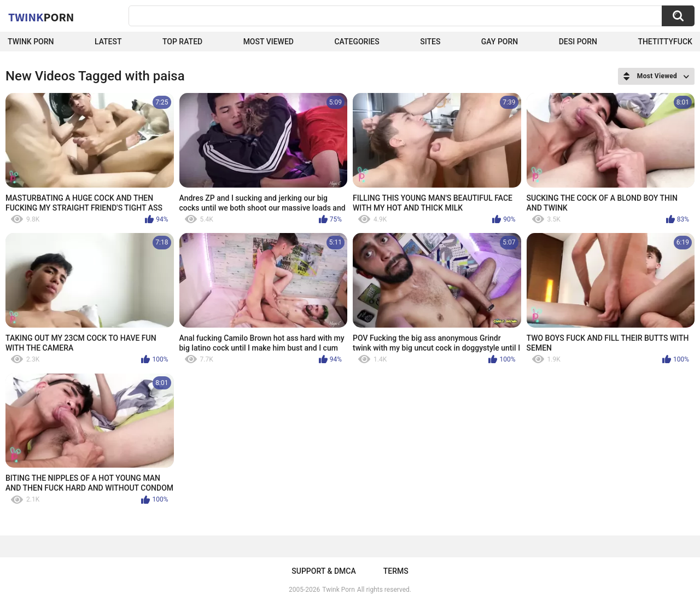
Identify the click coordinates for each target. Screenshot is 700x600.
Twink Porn (31, 42)
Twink (41, 17)
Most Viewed (269, 42)
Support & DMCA (323, 571)
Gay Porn (500, 42)
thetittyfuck (665, 42)
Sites (430, 42)
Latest (108, 42)
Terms (396, 571)
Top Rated (182, 42)
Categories (357, 42)
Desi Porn (578, 42)
